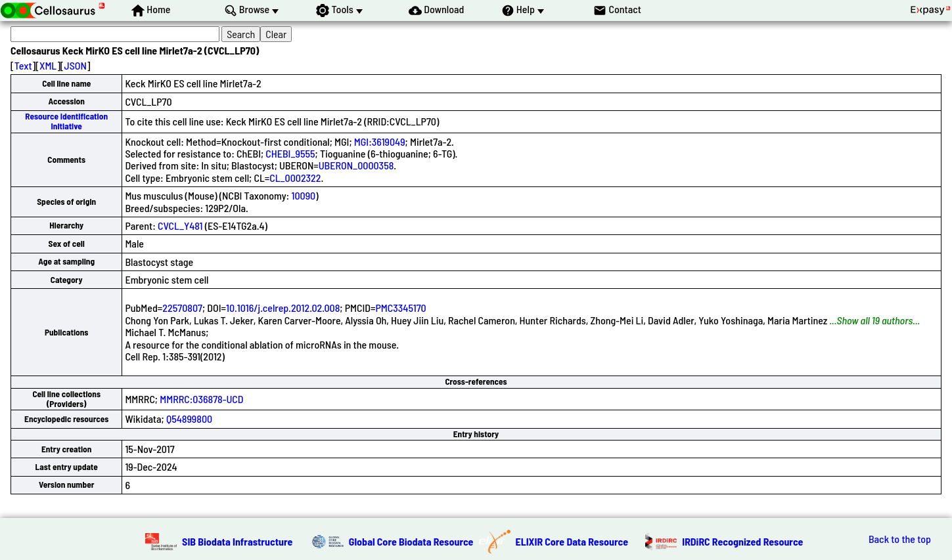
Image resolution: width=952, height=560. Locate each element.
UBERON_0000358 (356, 165)
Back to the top (900, 539)
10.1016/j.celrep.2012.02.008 (283, 308)
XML (48, 65)
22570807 (182, 308)
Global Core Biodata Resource (411, 541)
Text (23, 65)
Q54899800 (189, 419)
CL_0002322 (295, 178)
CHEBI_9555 (290, 153)
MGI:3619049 (380, 141)
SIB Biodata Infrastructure (237, 541)
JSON (76, 65)
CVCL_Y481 (180, 226)
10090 (303, 195)
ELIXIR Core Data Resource (572, 541)
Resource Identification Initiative (66, 121)
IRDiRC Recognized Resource (742, 541)
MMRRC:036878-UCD (201, 399)
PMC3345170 (401, 308)
